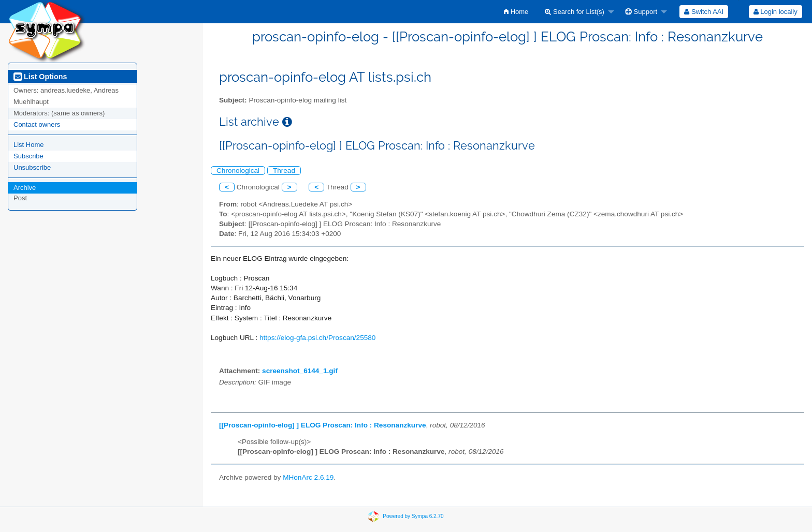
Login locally (775, 12)
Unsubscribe (32, 167)
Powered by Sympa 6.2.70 (413, 516)
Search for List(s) (575, 12)
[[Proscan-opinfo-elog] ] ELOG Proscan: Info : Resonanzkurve (323, 425)
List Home (29, 145)
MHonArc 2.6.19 (308, 477)
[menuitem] (516, 12)
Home (516, 12)
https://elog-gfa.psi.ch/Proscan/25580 (317, 338)
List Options (40, 77)
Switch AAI (704, 12)
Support (641, 12)
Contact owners (37, 124)
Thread (284, 171)
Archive (25, 188)
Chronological (238, 171)
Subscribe (28, 156)
